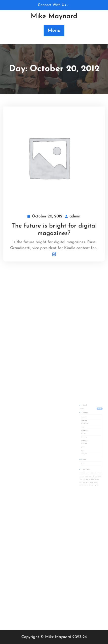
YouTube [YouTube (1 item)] (91, 472)
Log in (81, 458)
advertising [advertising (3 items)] (84, 464)
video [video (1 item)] (90, 470)
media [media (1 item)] (84, 466)
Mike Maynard (54, 16)
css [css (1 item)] (87, 464)
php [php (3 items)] (80, 468)
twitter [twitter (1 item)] (87, 470)
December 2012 (82, 442)
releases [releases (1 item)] (90, 468)
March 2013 (82, 438)
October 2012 (82, 444)
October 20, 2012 (47, 216)
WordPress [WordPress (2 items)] (87, 472)
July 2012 (81, 447)
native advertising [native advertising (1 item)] (88, 466)
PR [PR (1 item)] (82, 468)
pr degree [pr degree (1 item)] (87, 468)
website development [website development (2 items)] (82, 472)
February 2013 (82, 440)
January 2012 (82, 451)
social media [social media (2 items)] (81, 470)
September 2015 (82, 431)
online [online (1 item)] (92, 466)
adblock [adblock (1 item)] (81, 464)
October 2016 (82, 427)
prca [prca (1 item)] (84, 468)
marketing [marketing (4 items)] (81, 466)
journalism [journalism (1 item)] (93, 464)
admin (75, 215)
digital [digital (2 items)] (89, 464)
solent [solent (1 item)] (84, 470)
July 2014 (81, 433)
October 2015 (82, 429)
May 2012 (81, 449)
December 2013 (82, 435)
